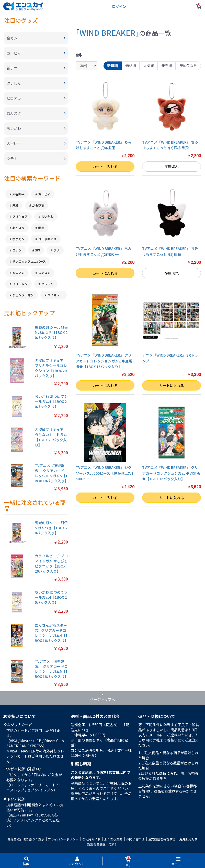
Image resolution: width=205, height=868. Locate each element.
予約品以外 (188, 66)
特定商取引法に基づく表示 (26, 839)
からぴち (38, 205)
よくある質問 (113, 839)
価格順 (131, 66)
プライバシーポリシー (63, 839)
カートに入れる (105, 167)
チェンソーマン (23, 295)
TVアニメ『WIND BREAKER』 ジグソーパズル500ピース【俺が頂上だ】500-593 (105, 473)
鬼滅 (15, 205)
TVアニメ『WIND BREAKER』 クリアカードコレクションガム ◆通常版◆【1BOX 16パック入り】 (171, 473)
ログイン (119, 6)
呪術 (41, 228)
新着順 (112, 66)
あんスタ (18, 228)
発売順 (167, 66)
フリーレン (20, 284)
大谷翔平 (18, 194)
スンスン (44, 273)
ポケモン (18, 239)
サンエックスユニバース (29, 261)
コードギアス (47, 239)
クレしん (47, 284)
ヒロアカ (18, 273)
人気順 (149, 66)
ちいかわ (47, 216)
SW (37, 250)
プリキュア (20, 216)
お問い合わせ (135, 839)
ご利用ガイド (91, 839)
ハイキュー (55, 295)
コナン (17, 250)
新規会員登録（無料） (102, 844)
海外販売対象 (188, 839)
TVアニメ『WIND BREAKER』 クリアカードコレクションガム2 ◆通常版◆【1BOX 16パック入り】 (104, 361)
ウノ (56, 250)
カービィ (44, 194)
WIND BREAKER (107, 32)
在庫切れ (172, 167)
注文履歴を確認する (162, 839)
